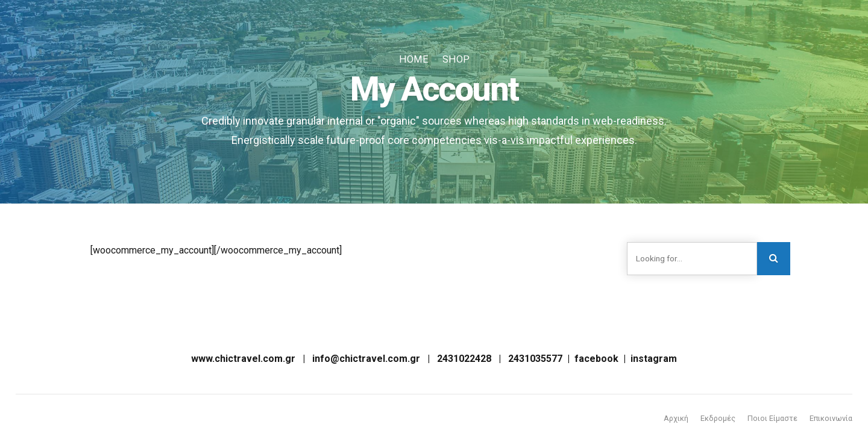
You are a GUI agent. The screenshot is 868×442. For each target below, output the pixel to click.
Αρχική (673, 418)
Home (414, 59)
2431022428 (464, 358)
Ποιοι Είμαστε (771, 418)
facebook (596, 358)
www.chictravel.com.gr (243, 358)
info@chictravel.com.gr (366, 358)
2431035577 (535, 358)
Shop (455, 59)
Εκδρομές (716, 418)
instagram (654, 358)
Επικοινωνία (830, 418)
